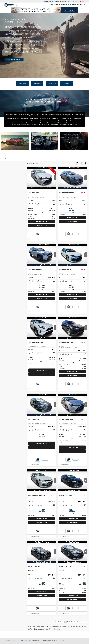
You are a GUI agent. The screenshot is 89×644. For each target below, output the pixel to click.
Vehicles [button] (51, 5)
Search (81, 158)
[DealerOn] (8, 640)
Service (74, 5)
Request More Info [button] (42, 221)
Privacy (30, 640)
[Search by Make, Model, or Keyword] (43, 158)
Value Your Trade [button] (63, 5)
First (57, 622)
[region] (42, 217)
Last (76, 622)
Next (71, 622)
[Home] (48, 5)
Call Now (57, 1)
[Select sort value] (77, 164)
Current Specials (22, 83)
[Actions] (54, 193)
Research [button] (83, 5)
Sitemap (26, 640)
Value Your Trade (37, 83)
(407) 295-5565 (29, 37)
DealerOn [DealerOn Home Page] (22, 640)
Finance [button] (69, 5)
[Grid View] (81, 164)
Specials (56, 5)
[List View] (85, 164)
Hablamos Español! (49, 1)
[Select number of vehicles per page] (83, 622)
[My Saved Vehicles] (82, 1)
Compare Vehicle (35, 239)
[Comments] (54, 204)
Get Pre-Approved (52, 83)
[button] (55, 178)
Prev (62, 622)
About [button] (78, 5)
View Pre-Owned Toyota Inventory (14, 60)
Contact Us (67, 83)
